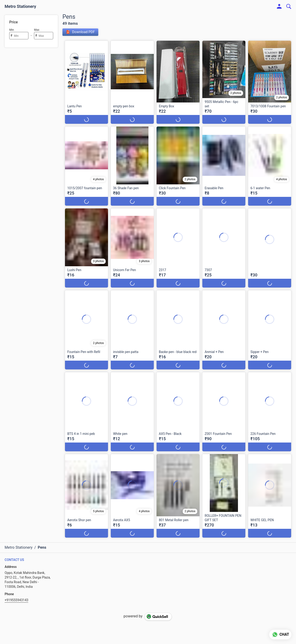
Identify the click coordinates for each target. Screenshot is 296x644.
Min (12, 30)
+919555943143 (16, 600)
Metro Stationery (20, 6)
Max (37, 30)
